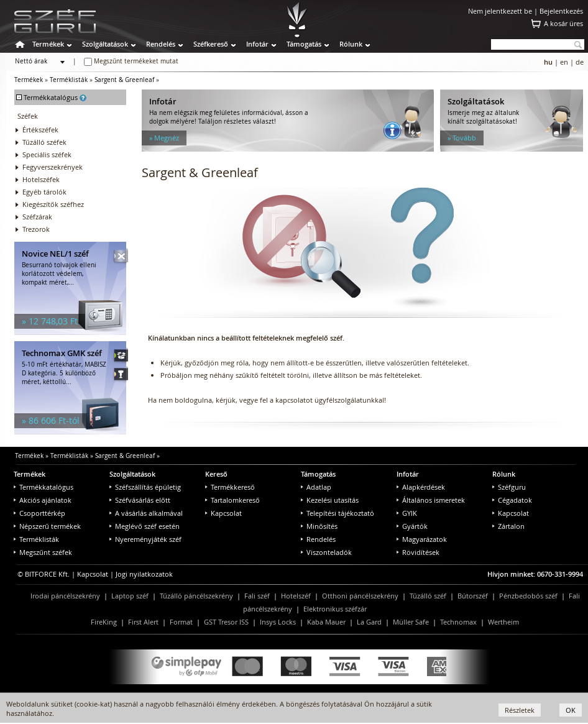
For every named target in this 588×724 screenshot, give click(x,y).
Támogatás (304, 44)
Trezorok (36, 229)
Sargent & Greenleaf (124, 80)
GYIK (407, 513)
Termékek (48, 44)
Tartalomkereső (232, 500)
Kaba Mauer (326, 622)
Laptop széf (130, 596)
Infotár (257, 44)
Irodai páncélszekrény (65, 596)
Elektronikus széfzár (335, 609)
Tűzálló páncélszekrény (196, 596)
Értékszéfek (40, 130)
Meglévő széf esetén (145, 526)
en (564, 62)
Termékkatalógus (44, 487)
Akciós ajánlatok (43, 500)
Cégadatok (512, 500)
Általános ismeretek (431, 500)
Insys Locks (278, 622)
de (580, 62)
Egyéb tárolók (44, 192)
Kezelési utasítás (330, 500)
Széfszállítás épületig (145, 487)
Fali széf (257, 596)
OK (571, 710)
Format (181, 622)
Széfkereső (211, 44)
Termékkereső (230, 487)
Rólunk (351, 44)
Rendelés (161, 44)
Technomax (458, 622)
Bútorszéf (473, 596)
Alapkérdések (421, 487)
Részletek (520, 710)
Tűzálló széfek (44, 142)
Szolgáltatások (105, 44)
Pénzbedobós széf (528, 596)
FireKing (104, 622)
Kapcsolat (223, 513)
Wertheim (503, 622)
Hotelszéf (296, 596)
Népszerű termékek (47, 526)
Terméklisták (69, 80)
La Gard (369, 622)
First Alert (143, 622)
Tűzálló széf (428, 596)
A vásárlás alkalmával (146, 513)
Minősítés (319, 526)
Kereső (216, 474)
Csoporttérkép (39, 513)
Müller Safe (411, 622)
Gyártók (412, 526)
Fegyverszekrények (53, 167)
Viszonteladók (326, 552)
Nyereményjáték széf (145, 539)
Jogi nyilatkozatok (144, 574)
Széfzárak (37, 217)
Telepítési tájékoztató (338, 513)
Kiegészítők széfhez (53, 204)
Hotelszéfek (41, 179)
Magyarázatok (422, 539)
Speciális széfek (47, 154)
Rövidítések (418, 552)
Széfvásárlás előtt (140, 500)
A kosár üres (563, 23)
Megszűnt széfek (43, 552)
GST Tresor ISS (226, 622)
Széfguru (509, 487)
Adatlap (316, 487)
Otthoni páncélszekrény (360, 596)
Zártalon (508, 526)
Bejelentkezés (561, 11)
